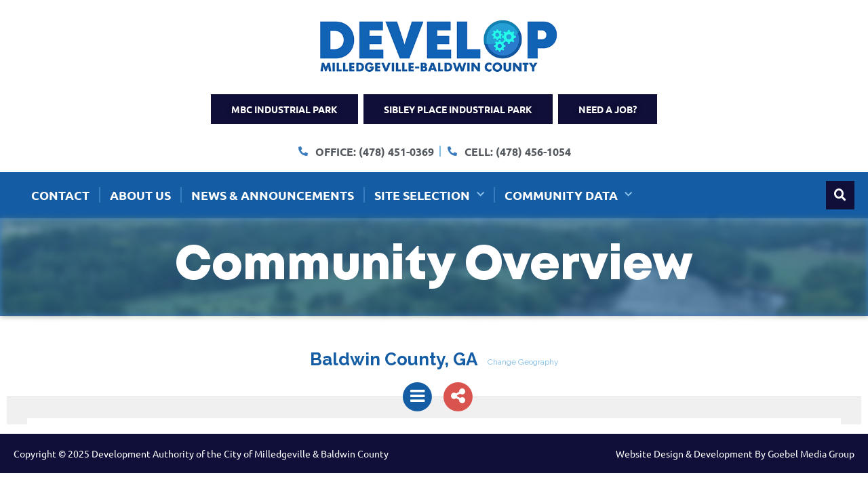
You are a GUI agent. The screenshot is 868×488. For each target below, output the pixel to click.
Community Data (568, 195)
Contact (60, 195)
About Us (140, 195)
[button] (840, 195)
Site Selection (429, 195)
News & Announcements (273, 195)
